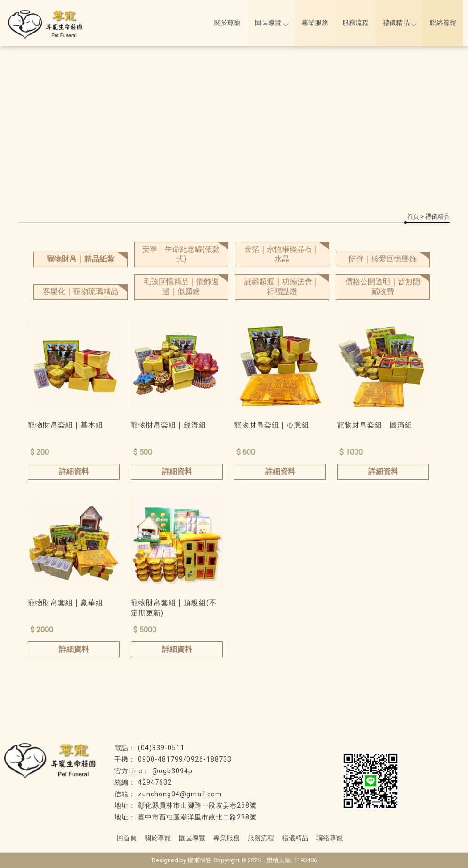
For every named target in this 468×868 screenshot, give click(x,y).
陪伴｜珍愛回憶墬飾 (383, 259)
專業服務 (315, 23)
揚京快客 (200, 860)
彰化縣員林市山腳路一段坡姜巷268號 (197, 805)
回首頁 (127, 838)
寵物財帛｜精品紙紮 (81, 259)
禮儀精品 (399, 23)
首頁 (413, 217)
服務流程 (355, 23)
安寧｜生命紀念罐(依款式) (181, 254)
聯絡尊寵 (443, 23)
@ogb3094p (172, 771)
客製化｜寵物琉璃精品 (81, 291)
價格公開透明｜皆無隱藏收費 (383, 287)
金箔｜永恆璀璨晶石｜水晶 (282, 254)
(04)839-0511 (161, 748)
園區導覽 (271, 23)
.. (264, 860)
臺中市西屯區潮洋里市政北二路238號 (197, 817)
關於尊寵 (227, 23)
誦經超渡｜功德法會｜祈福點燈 (282, 287)
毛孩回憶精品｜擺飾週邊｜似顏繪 (181, 287)
